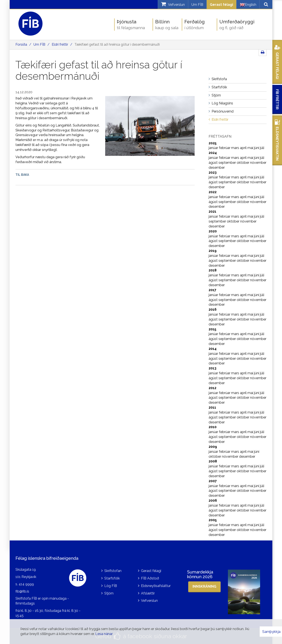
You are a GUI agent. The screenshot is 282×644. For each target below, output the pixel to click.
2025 (213, 143)
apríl (244, 148)
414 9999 (26, 584)
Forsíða (21, 44)
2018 (213, 270)
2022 (213, 192)
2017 (212, 290)
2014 (213, 349)
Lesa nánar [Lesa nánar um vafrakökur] (104, 634)
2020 (213, 231)
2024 (213, 153)
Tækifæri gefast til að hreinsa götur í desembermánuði (117, 44)
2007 (213, 481)
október (243, 163)
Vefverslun (149, 601)
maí (251, 148)
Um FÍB (197, 5)
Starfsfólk (112, 578)
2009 (213, 447)
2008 (213, 461)
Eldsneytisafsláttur (156, 586)
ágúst (214, 163)
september (228, 163)
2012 (212, 388)
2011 (212, 407)
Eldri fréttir (60, 44)
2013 (212, 368)
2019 (213, 251)
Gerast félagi (221, 5)
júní (257, 148)
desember (217, 168)
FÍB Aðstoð (150, 578)
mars (236, 148)
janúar (214, 148)
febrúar (225, 148)
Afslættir (148, 593)
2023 (213, 172)
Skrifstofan (113, 571)
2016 (213, 309)
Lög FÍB (111, 586)
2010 (213, 427)
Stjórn (109, 593)
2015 (212, 329)
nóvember (258, 163)
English (248, 5)
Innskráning (204, 586)
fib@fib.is (22, 591)
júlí (262, 148)
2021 (212, 211)
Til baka (22, 175)
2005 (213, 520)
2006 (213, 500)
